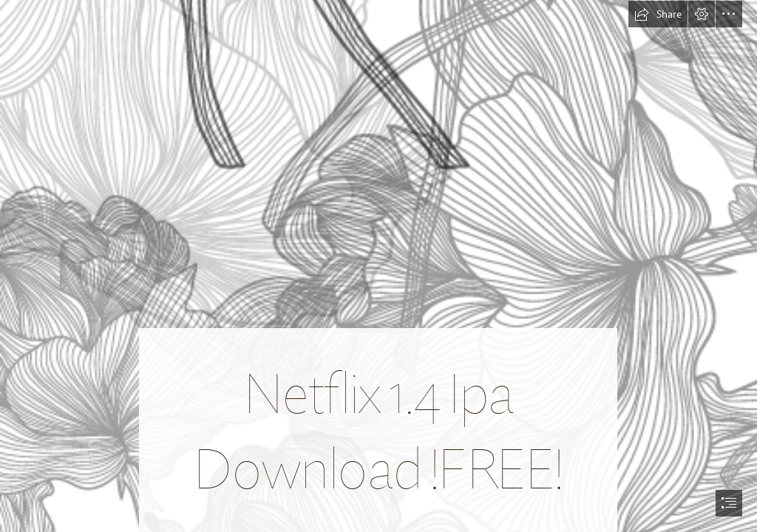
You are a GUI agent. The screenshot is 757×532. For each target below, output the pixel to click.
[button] (658, 14)
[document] (378, 266)
